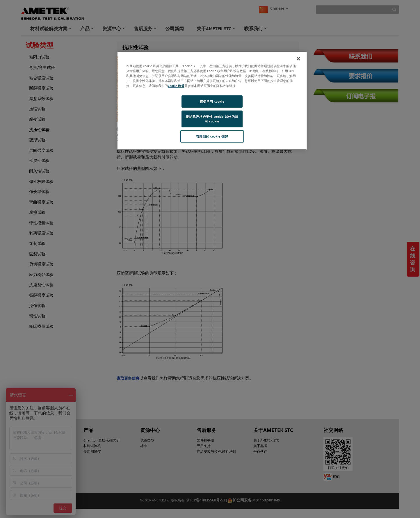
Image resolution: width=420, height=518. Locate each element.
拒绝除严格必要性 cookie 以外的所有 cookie (212, 119)
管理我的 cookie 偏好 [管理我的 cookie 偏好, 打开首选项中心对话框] (212, 136)
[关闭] (298, 59)
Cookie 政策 (176, 86)
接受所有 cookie (212, 101)
